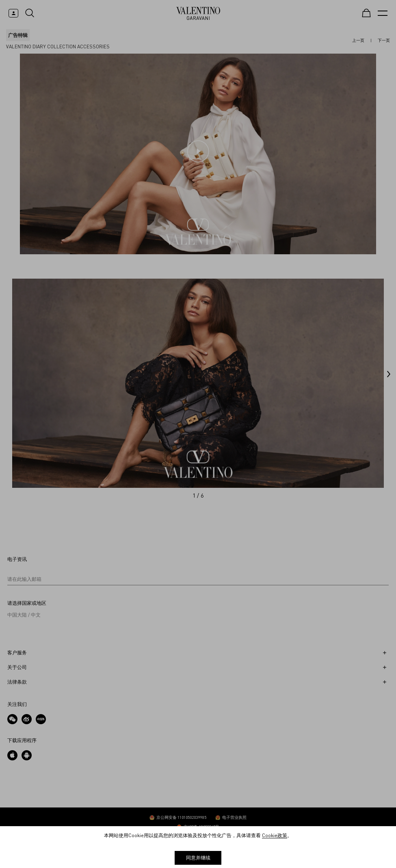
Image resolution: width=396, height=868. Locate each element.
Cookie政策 (275, 835)
